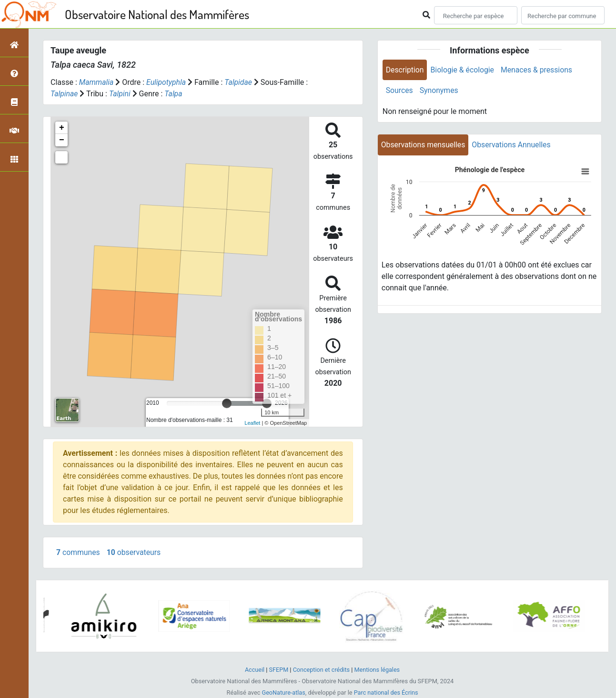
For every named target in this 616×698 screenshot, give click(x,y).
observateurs (135, 552)
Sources (400, 91)
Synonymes (440, 91)
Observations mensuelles (424, 145)
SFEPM (278, 670)
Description (405, 70)
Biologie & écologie (464, 70)
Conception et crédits (321, 670)
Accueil (254, 670)
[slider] (227, 403)
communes (78, 552)
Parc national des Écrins (386, 693)
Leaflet (252, 423)
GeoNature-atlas (283, 693)
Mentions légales (378, 670)
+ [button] (62, 128)
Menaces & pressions (538, 70)
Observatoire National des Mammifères (157, 14)
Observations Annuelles (513, 145)
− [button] (62, 140)
